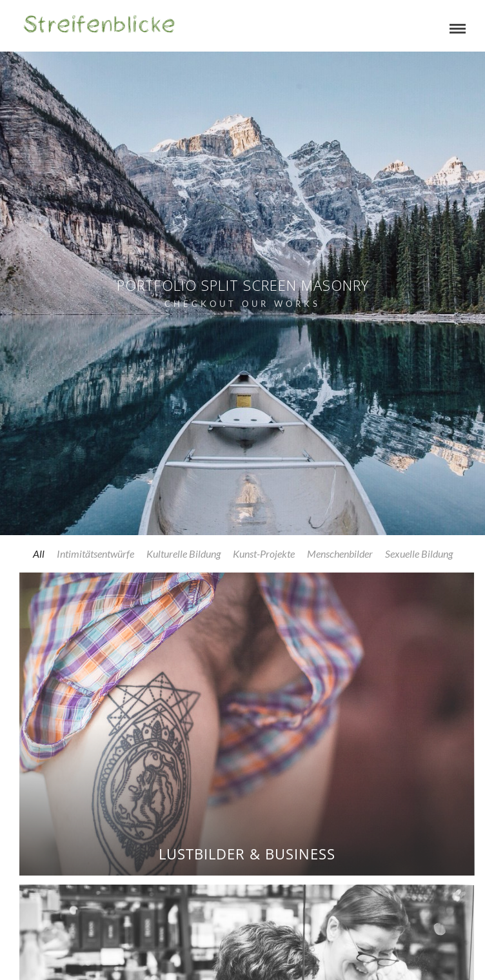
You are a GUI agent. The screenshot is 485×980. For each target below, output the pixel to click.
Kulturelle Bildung (183, 554)
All (39, 554)
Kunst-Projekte (264, 554)
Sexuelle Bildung (419, 554)
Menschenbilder (340, 554)
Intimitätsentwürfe (95, 554)
